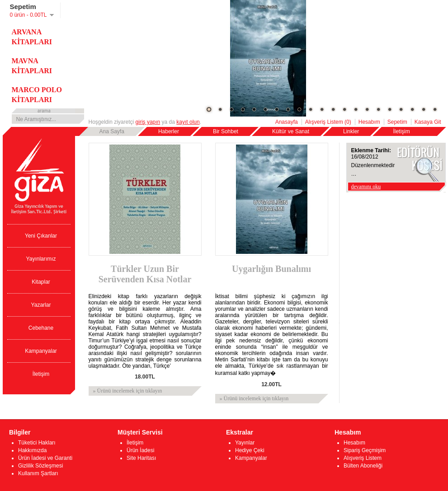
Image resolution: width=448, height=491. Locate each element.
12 (333, 109)
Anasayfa (287, 122)
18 (401, 109)
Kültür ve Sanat (291, 131)
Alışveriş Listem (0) (328, 122)
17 (390, 109)
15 (367, 109)
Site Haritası (141, 458)
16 (378, 109)
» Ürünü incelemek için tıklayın (128, 391)
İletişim (401, 131)
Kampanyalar (41, 351)
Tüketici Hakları (37, 443)
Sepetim (397, 122)
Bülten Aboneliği (363, 466)
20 (424, 109)
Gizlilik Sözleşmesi (40, 466)
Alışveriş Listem (363, 458)
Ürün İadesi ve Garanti (45, 458)
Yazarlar (41, 305)
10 (311, 109)
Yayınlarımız (41, 259)
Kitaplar (41, 282)
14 (356, 109)
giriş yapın (148, 122)
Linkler (351, 131)
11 (322, 109)
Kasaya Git (428, 122)
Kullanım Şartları (38, 473)
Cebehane (41, 328)
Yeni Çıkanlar (41, 236)
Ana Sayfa (112, 131)
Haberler (169, 131)
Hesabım (369, 122)
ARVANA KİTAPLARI (32, 37)
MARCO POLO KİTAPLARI (37, 95)
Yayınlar (245, 443)
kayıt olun (188, 122)
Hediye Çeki (250, 450)
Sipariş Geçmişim (365, 450)
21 (435, 109)
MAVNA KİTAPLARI (32, 66)
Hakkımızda (32, 450)
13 (344, 109)
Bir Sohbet (226, 131)
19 (412, 109)
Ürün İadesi (140, 450)
